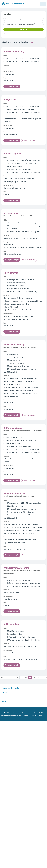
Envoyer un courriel (29, 140)
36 (43, 678)
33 (30, 678)
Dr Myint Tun (10, 100)
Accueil (4, 693)
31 (22, 678)
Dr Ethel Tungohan (12, 153)
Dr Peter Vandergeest (14, 428)
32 (26, 678)
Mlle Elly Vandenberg (14, 345)
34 (34, 678)
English (4, 701)
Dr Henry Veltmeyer (13, 624)
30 (17, 678)
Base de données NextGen (13, 4)
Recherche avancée (10, 34)
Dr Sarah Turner (11, 213)
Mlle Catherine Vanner (14, 493)
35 (38, 678)
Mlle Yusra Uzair (11, 273)
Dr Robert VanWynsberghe (16, 568)
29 (13, 678)
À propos (5, 697)
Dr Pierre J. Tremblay (14, 52)
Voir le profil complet (12, 87)
